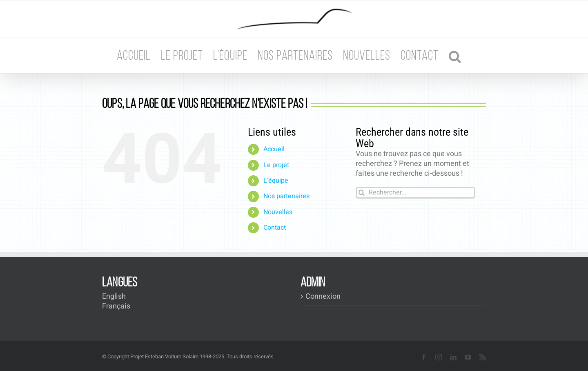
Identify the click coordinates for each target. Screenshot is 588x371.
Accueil (274, 149)
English (114, 296)
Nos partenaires (286, 196)
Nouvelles (278, 212)
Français (116, 306)
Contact (275, 228)
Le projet (276, 165)
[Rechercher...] (415, 193)
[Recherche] (362, 193)
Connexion (323, 297)
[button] (455, 56)
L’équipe (276, 181)
